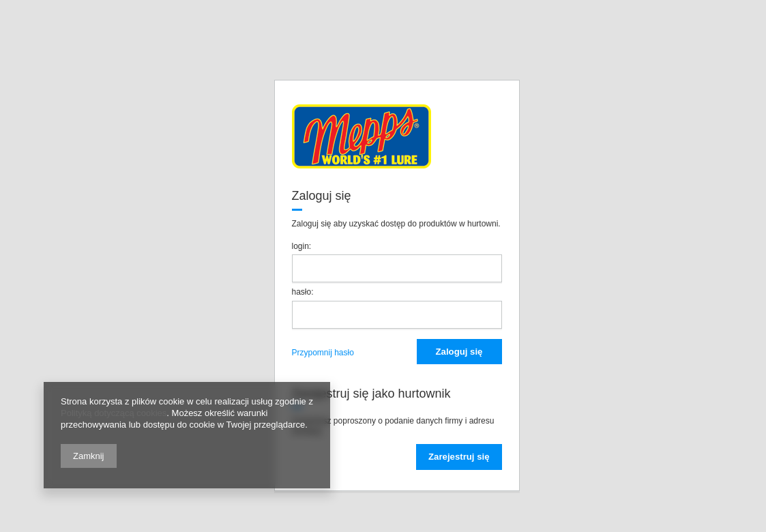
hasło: (303, 292)
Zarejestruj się (459, 457)
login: (302, 246)
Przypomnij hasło (323, 353)
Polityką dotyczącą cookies (114, 413)
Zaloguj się (459, 352)
